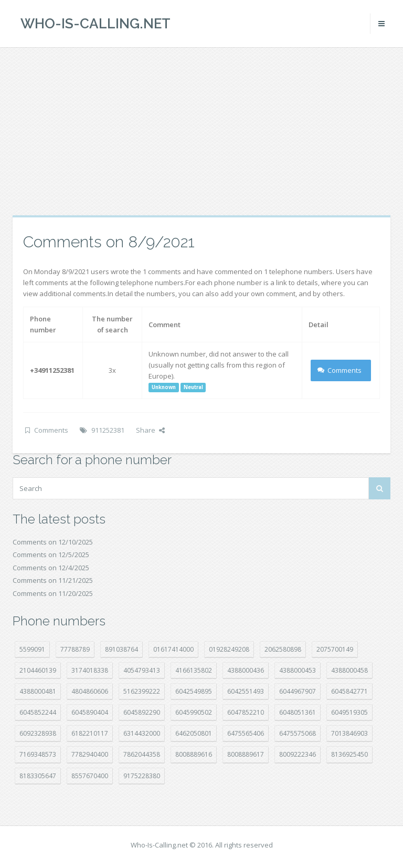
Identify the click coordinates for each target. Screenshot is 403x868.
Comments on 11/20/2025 (53, 593)
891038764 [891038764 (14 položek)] (121, 649)
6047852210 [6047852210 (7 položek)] (246, 712)
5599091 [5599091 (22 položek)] (32, 649)
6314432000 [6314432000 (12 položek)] (142, 733)
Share (150, 430)
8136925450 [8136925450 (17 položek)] (349, 754)
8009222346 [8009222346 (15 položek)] (298, 754)
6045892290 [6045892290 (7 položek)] (142, 712)
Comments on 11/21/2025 (53, 580)
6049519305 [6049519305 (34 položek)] (349, 712)
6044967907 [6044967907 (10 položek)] (298, 691)
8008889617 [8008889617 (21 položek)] (246, 754)
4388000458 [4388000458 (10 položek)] (349, 670)
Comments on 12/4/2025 (51, 568)
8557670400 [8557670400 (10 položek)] (90, 776)
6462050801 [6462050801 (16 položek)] (194, 733)
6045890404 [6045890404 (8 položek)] (90, 712)
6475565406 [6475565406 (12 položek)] (246, 733)
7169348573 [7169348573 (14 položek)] (38, 754)
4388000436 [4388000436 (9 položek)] (246, 670)
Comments (340, 370)
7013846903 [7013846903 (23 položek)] (349, 733)
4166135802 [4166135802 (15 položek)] (194, 670)
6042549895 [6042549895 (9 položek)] (194, 691)
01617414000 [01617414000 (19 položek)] (173, 649)
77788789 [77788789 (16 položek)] (75, 649)
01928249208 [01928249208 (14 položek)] (229, 649)
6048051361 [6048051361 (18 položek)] (298, 712)
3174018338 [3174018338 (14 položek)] (90, 670)
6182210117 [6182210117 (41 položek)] (90, 733)
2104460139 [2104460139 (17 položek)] (38, 670)
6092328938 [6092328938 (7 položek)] (38, 733)
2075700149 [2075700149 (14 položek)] (335, 649)
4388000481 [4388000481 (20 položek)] (38, 691)
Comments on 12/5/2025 (51, 555)
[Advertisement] (201, 131)
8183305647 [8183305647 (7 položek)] (38, 776)
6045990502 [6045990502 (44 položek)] (194, 712)
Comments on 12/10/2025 (53, 542)
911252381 (108, 430)
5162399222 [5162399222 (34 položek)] (142, 691)
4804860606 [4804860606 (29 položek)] (90, 691)
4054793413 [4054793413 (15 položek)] (142, 670)
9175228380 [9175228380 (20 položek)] (142, 776)
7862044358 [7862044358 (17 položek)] (142, 754)
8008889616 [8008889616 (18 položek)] (194, 754)
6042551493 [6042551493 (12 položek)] (246, 691)
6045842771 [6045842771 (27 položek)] (349, 691)
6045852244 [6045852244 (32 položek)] (38, 712)
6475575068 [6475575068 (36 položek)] (298, 733)
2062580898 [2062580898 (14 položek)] (283, 649)
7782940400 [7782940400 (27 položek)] (90, 754)
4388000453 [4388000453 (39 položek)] (298, 670)
